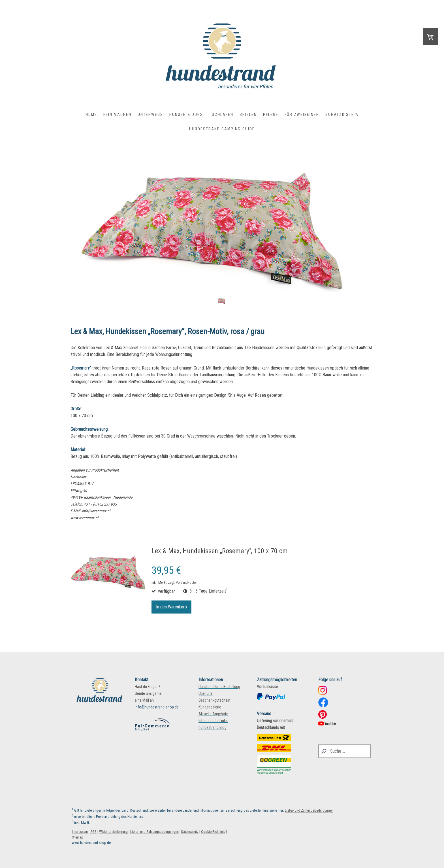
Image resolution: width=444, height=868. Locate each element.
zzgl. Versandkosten (183, 582)
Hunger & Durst (187, 114)
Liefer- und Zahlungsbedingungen (309, 811)
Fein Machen (117, 114)
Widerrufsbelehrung (113, 832)
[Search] (344, 751)
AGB (93, 832)
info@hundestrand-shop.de (157, 707)
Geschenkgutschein (214, 700)
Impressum (80, 832)
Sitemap (78, 837)
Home (91, 114)
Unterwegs (150, 114)
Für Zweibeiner (302, 114)
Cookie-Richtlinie (213, 832)
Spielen (248, 114)
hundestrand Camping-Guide (222, 129)
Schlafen (223, 114)
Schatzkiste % (342, 114)
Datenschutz (190, 832)
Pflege (271, 114)
